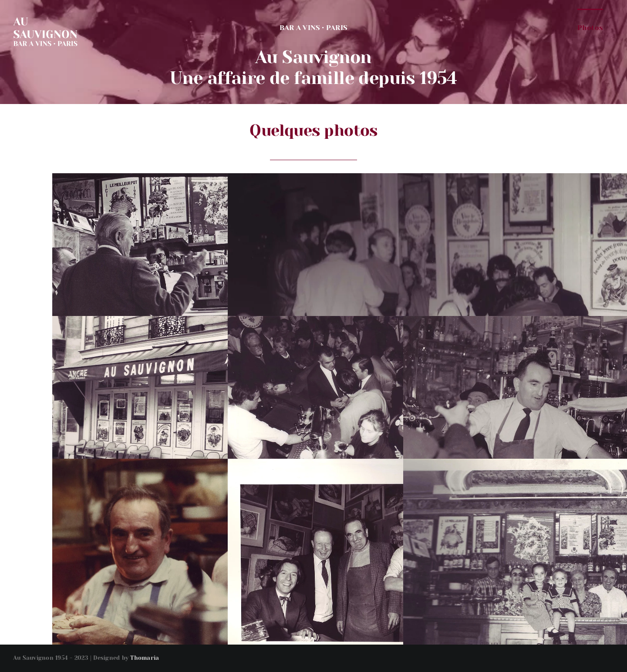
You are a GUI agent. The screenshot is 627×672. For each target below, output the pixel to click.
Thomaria (145, 658)
